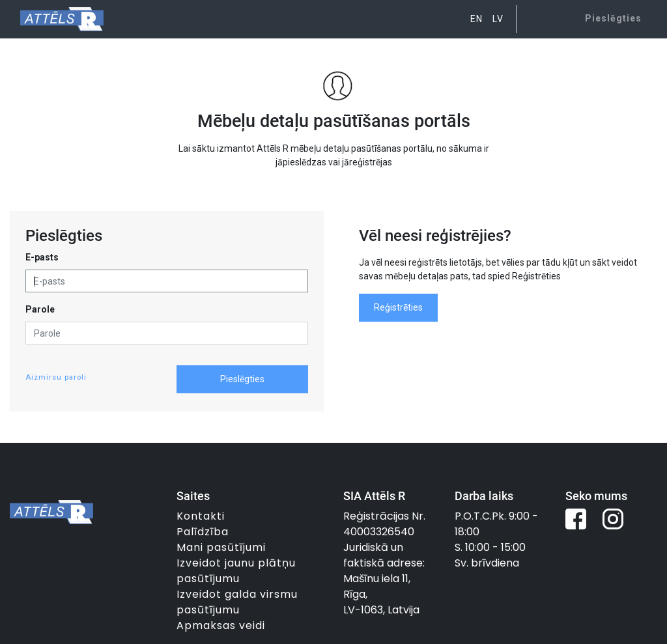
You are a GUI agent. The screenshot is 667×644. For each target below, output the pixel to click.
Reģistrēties (398, 307)
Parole (40, 309)
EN (476, 19)
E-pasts (42, 257)
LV (498, 19)
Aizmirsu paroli (56, 377)
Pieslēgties (242, 379)
